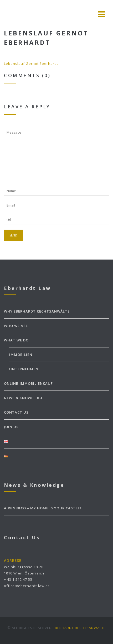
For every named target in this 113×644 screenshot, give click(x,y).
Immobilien (21, 355)
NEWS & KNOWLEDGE (24, 398)
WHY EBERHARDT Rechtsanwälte (37, 311)
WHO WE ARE (16, 326)
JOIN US (11, 427)
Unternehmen (24, 369)
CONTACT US (16, 412)
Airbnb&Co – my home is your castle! (43, 508)
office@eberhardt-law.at (27, 586)
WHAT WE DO (16, 340)
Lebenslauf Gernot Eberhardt (31, 64)
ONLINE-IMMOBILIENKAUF (28, 383)
